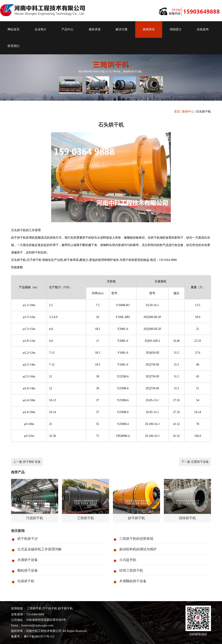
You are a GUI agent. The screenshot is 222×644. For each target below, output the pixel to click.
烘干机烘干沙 (28, 539)
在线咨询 (203, 29)
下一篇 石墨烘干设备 (195, 462)
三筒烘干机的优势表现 (136, 539)
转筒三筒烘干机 (131, 570)
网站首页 (14, 29)
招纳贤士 (176, 29)
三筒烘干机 (34, 608)
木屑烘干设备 (28, 560)
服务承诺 (95, 29)
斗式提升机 (128, 560)
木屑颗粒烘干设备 (133, 581)
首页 (177, 112)
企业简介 (41, 29)
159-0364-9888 (35, 614)
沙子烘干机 (50, 608)
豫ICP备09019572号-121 (39, 636)
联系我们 (14, 46)
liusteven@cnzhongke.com (37, 625)
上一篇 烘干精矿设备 (27, 462)
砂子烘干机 (65, 608)
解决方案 (122, 29)
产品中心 (67, 29)
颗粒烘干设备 (28, 570)
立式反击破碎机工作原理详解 (39, 549)
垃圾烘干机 (26, 581)
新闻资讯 (149, 29)
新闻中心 (188, 112)
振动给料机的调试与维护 (138, 549)
